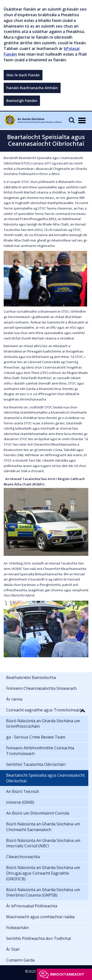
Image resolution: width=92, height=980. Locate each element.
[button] (83, 710)
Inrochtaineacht (67, 974)
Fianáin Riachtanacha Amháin (32, 88)
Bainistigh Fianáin (22, 101)
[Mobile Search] (72, 120)
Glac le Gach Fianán (23, 75)
